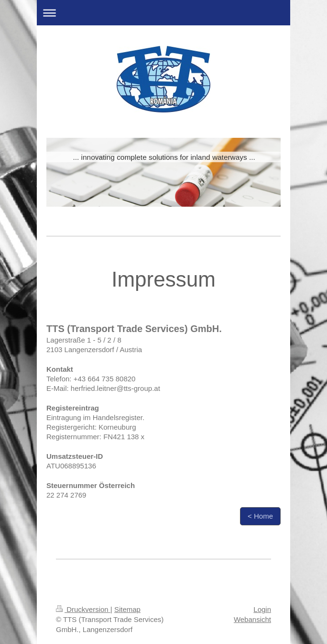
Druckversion (83, 609)
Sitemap (127, 609)
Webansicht (252, 619)
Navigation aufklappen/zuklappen (163, 13)
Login (262, 609)
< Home (260, 516)
